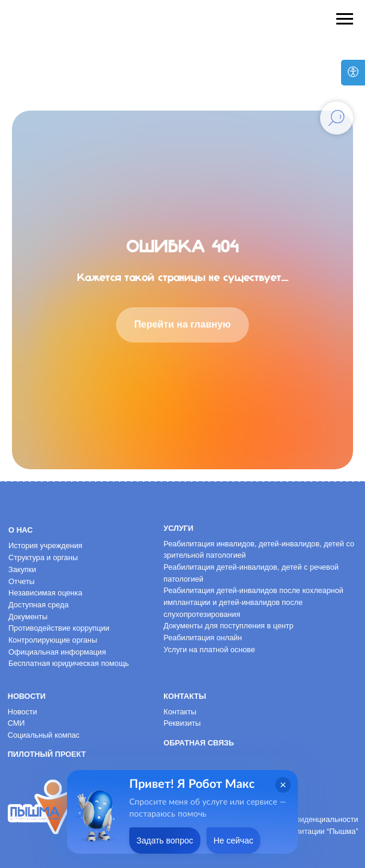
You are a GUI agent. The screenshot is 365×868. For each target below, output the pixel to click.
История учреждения (45, 545)
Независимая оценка (45, 593)
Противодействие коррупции (59, 628)
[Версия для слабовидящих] (353, 73)
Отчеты (22, 581)
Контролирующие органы (53, 640)
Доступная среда (39, 605)
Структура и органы (43, 557)
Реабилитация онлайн (203, 638)
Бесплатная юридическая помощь (69, 663)
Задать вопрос (165, 841)
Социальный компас (44, 735)
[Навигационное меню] (345, 19)
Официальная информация (57, 652)
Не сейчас (233, 841)
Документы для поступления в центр (228, 626)
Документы (28, 617)
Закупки (22, 569)
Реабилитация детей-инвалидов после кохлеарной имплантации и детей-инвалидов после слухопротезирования (253, 602)
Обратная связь (199, 743)
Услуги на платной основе (209, 650)
